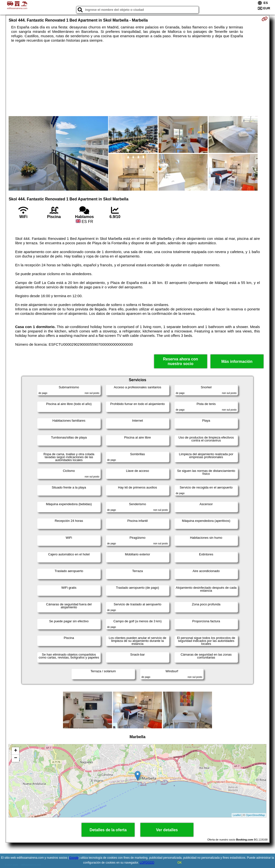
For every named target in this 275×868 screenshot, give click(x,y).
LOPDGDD (147, 863)
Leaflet (237, 815)
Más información (237, 361)
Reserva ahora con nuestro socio (181, 361)
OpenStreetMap (255, 815)
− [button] (16, 758)
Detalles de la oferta (108, 830)
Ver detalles (167, 830)
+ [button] (16, 751)
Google (74, 858)
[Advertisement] (137, 79)
